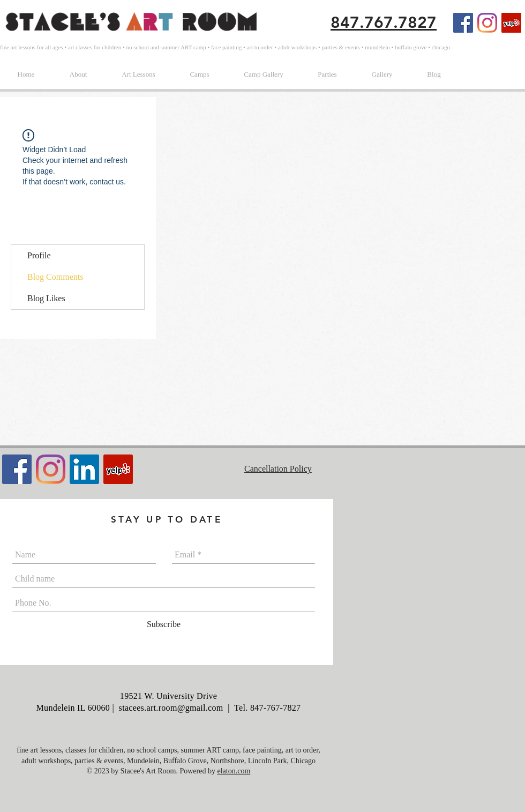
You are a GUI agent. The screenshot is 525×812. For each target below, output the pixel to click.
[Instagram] (487, 23)
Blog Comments (55, 277)
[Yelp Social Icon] (511, 23)
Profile (39, 255)
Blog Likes (46, 298)
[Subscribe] (164, 624)
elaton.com (234, 771)
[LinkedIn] (84, 469)
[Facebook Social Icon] (463, 23)
